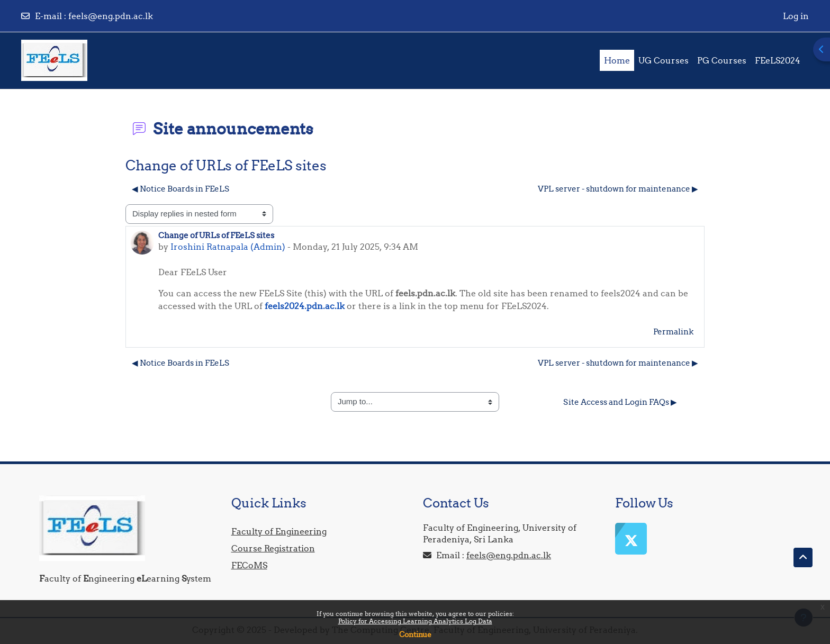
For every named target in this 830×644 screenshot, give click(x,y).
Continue (415, 634)
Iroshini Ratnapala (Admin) (228, 247)
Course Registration (273, 548)
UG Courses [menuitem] (664, 60)
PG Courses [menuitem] (722, 60)
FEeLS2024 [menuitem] (778, 60)
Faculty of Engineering (279, 531)
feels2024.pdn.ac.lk (305, 306)
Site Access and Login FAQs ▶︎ (620, 402)
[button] (803, 558)
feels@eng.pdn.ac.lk (111, 16)
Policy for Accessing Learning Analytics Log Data (415, 621)
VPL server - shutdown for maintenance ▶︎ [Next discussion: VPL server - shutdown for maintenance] (618, 189)
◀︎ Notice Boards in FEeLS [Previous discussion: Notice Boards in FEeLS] (181, 189)
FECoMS (249, 565)
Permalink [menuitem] (673, 332)
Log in (796, 16)
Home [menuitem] (617, 60)
